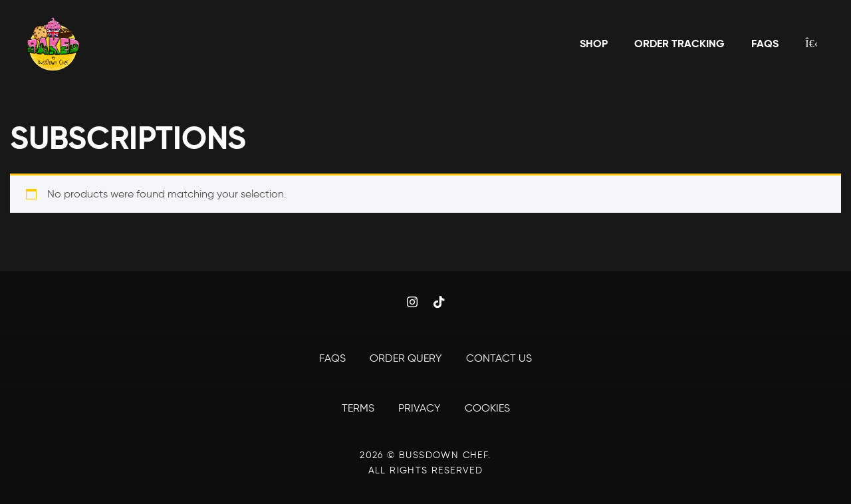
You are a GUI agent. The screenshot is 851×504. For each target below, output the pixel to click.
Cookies (487, 408)
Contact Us (499, 358)
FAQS (334, 358)
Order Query (407, 358)
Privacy (421, 408)
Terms (359, 408)
